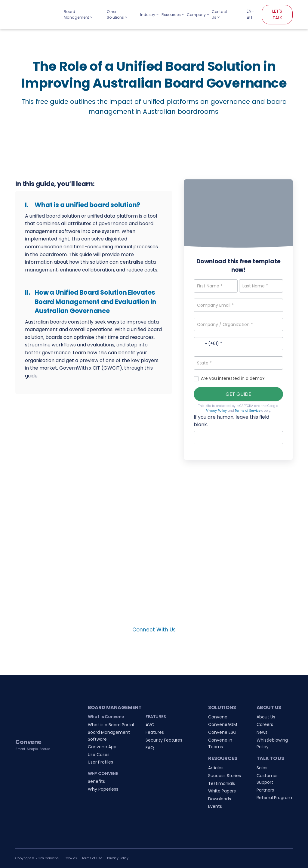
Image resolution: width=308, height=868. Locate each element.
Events (215, 806)
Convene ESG (222, 732)
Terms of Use (92, 858)
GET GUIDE (238, 394)
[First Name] (216, 286)
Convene (218, 717)
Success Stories (225, 776)
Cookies (71, 858)
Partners (265, 790)
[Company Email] (238, 305)
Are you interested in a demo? (229, 378)
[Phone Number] (238, 344)
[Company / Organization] (238, 324)
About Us (266, 717)
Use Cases (99, 755)
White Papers (222, 791)
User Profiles (100, 762)
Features (155, 732)
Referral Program (274, 798)
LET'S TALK (277, 14)
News (262, 732)
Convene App (102, 747)
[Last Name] (261, 286)
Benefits (96, 781)
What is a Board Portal (111, 725)
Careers (265, 724)
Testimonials (222, 783)
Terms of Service (248, 411)
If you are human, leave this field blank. (231, 421)
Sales (262, 768)
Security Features (164, 740)
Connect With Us (154, 630)
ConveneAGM (223, 724)
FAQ (150, 748)
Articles (216, 768)
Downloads (220, 799)
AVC (150, 725)
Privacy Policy (216, 411)
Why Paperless (103, 789)
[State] (238, 363)
